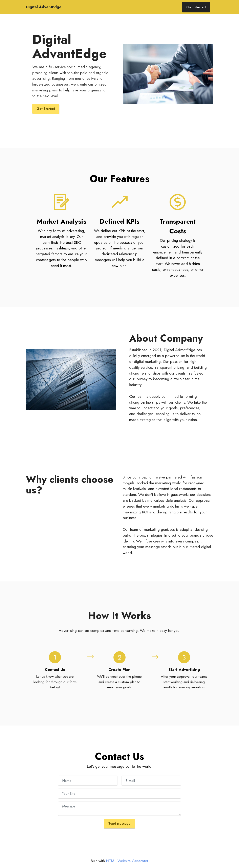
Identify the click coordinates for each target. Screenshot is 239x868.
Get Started (196, 7)
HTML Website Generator (127, 861)
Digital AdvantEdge (44, 7)
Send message (119, 824)
